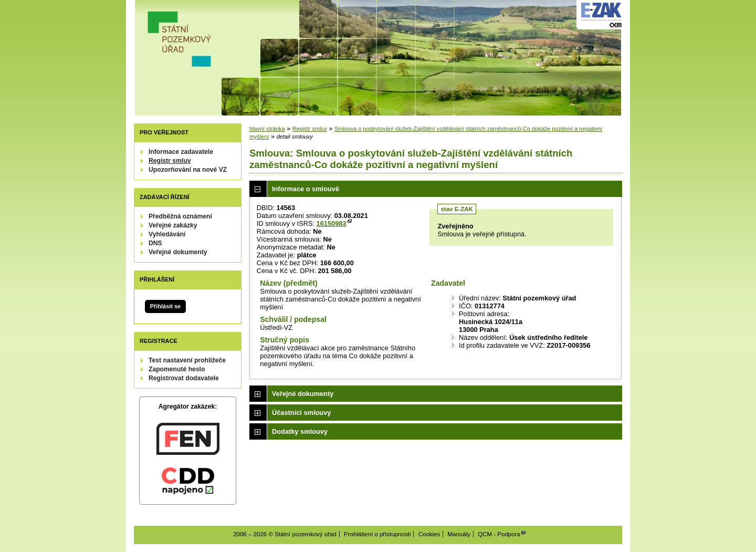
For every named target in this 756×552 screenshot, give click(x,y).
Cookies (429, 534)
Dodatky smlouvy (300, 431)
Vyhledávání (167, 234)
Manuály (459, 534)
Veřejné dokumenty (178, 252)
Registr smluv (170, 161)
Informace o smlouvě (306, 189)
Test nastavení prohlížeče (187, 360)
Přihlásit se (165, 306)
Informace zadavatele (181, 152)
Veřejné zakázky (173, 225)
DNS (155, 243)
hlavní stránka (267, 129)
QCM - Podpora (499, 534)
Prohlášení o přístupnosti (377, 534)
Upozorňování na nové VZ (188, 170)
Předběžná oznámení (180, 216)
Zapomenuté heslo (177, 369)
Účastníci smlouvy (301, 413)
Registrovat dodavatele (184, 378)
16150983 (332, 223)
